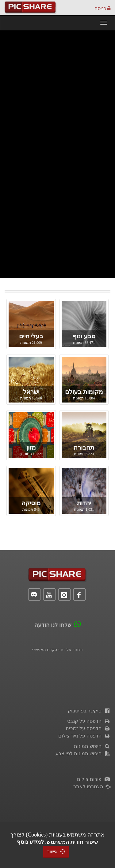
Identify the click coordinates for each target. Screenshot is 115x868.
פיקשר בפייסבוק (89, 711)
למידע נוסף (30, 842)
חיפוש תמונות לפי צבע (83, 754)
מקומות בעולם (84, 392)
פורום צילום (94, 779)
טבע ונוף (84, 336)
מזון (31, 447)
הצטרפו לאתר (92, 787)
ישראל (31, 392)
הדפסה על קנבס (89, 721)
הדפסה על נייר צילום (84, 736)
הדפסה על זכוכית (88, 728)
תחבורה (84, 447)
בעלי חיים (31, 336)
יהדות (84, 503)
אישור (56, 852)
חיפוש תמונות (92, 746)
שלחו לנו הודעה (53, 625)
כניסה (102, 8)
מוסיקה (31, 503)
